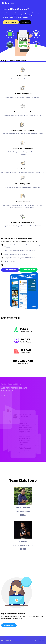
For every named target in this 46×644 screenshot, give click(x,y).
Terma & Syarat (34, 640)
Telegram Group (9, 625)
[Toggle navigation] (42, 3)
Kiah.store (8, 3)
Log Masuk (25, 22)
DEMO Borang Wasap (28, 270)
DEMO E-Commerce (10, 270)
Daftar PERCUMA (11, 22)
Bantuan (42, 640)
